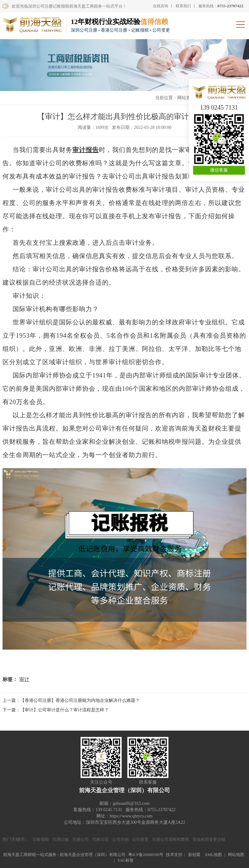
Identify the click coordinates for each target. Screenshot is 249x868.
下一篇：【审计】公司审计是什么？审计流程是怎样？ (56, 710)
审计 (24, 679)
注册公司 (81, 839)
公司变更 (140, 839)
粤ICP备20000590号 (146, 855)
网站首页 (186, 98)
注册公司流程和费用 (170, 839)
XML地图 (213, 855)
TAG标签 (125, 860)
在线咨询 (161, 6)
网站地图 (236, 855)
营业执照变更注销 (209, 839)
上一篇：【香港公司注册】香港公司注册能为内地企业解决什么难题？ (71, 700)
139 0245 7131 (219, 107)
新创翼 (194, 855)
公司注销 (120, 839)
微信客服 (219, 170)
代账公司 (100, 839)
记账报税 (41, 839)
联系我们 (183, 6)
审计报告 (86, 150)
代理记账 (61, 839)
